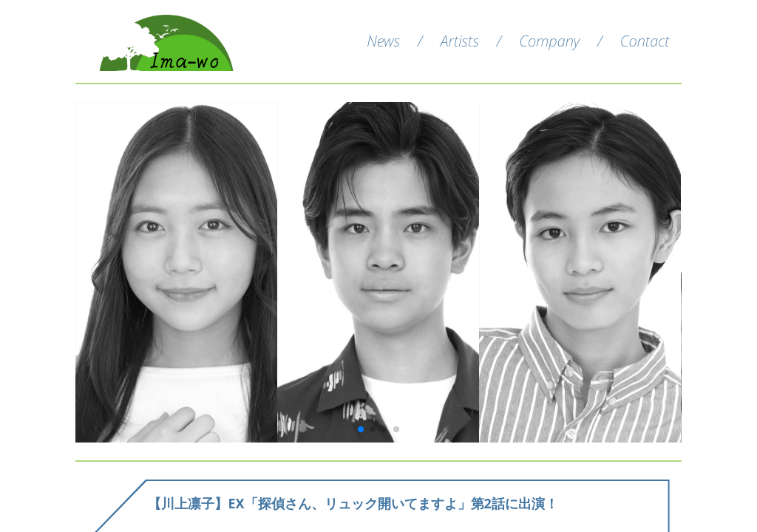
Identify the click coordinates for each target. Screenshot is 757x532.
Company (549, 41)
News (383, 41)
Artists (459, 41)
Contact (645, 41)
